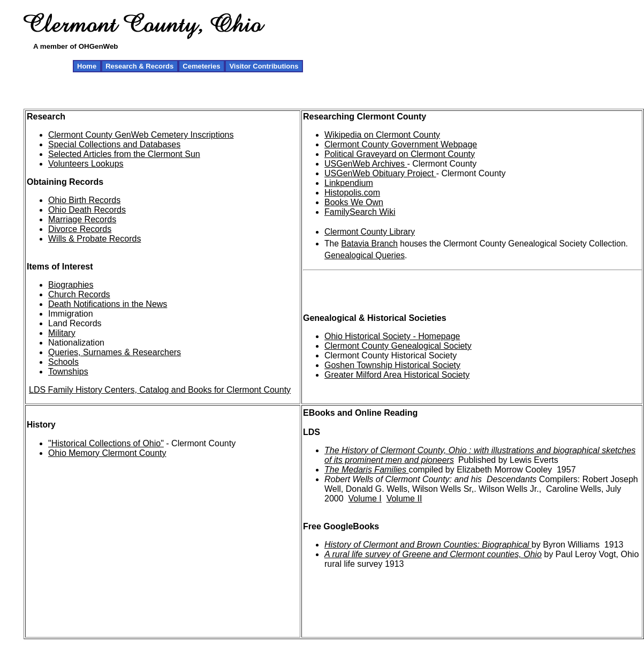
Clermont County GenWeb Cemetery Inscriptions (141, 135)
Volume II (404, 499)
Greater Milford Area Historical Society (397, 375)
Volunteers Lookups (86, 164)
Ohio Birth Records (84, 200)
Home (87, 66)
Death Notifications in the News (108, 304)
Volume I (365, 499)
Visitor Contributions (264, 66)
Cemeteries (201, 66)
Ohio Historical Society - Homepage (392, 336)
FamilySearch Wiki (360, 212)
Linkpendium (349, 183)
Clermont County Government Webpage (401, 144)
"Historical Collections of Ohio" (106, 443)
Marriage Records (82, 219)
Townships (68, 372)
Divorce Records (80, 229)
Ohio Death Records (87, 210)
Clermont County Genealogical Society (398, 346)
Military (62, 333)
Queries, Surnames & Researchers (115, 352)
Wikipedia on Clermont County (382, 135)
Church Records (79, 294)
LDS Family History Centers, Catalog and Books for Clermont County (160, 390)
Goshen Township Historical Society (392, 365)
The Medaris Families (366, 470)
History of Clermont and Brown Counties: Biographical (428, 545)
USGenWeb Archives (366, 164)
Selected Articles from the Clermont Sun (124, 154)
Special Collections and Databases (114, 144)
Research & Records (139, 66)
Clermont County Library (370, 232)
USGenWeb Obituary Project (380, 173)
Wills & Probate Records (94, 239)
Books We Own (354, 202)
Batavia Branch (369, 243)
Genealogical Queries (365, 255)
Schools (63, 362)
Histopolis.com (352, 193)
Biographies (71, 285)
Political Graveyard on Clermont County (400, 154)
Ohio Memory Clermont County (107, 453)
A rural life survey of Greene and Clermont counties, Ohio (433, 554)
